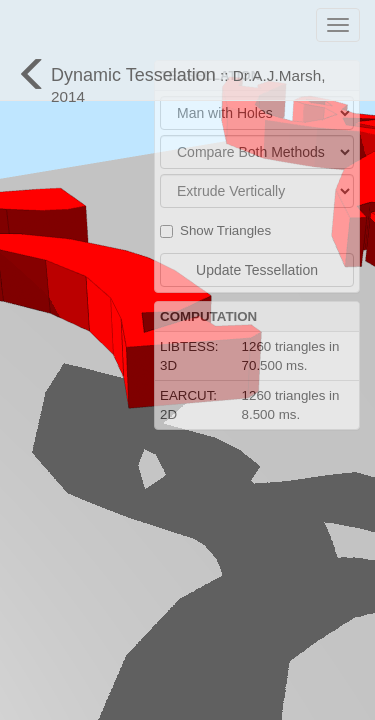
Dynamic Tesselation (170, 78)
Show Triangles (215, 230)
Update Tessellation (257, 270)
